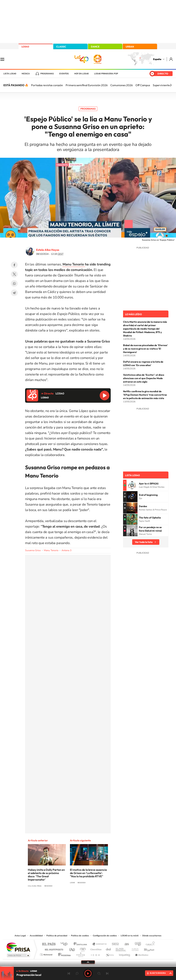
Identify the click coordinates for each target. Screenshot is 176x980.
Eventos (64, 74)
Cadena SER (114, 944)
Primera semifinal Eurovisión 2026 (87, 85)
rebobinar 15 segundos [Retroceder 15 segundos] (77, 973)
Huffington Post (53, 949)
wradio (82, 949)
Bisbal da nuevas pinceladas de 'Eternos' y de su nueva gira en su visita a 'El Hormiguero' (145, 349)
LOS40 (25, 47)
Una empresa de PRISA (18, 947)
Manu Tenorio (51, 550)
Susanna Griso (33, 550)
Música (26, 74)
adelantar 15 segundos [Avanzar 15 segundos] (99, 973)
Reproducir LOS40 (104, 395)
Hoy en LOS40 (81, 74)
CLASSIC (61, 47)
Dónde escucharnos (152, 936)
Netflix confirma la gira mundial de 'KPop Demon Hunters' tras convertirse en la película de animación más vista (145, 395)
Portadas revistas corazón (47, 85)
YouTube (81, 899)
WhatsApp (14, 283)
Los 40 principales (65, 944)
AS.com (125, 944)
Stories (109, 899)
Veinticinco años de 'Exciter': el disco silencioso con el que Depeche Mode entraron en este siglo (144, 378)
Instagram (67, 899)
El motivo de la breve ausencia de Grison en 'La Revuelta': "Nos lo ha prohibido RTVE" (88, 873)
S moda (110, 954)
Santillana (81, 944)
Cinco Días (95, 949)
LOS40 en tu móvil (130, 936)
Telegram (14, 293)
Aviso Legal (20, 936)
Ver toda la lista (144, 542)
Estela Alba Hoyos (48, 250)
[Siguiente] (171, 85)
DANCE (95, 47)
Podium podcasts (80, 954)
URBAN (130, 47)
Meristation (141, 954)
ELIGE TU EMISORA (158, 973)
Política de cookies (80, 936)
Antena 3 (66, 550)
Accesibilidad (36, 936)
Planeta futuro (134, 949)
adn (137, 944)
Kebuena (146, 949)
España (157, 59)
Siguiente (107, 973)
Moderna (64, 954)
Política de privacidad (57, 936)
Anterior (69, 973)
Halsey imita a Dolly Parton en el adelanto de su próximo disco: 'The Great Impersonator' (46, 875)
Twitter (14, 274)
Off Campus (143, 85)
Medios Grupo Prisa (18, 955)
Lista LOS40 (10, 74)
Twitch (102, 899)
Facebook (14, 265)
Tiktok (74, 899)
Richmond (47, 954)
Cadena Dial (108, 949)
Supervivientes (162, 85)
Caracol (149, 944)
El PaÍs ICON (95, 954)
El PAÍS (49, 944)
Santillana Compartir (100, 944)
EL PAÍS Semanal (121, 949)
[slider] (88, 966)
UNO (72, 949)
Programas (47, 74)
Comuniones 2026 (122, 85)
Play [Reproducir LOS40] (88, 973)
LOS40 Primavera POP (106, 74)
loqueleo (125, 954)
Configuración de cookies (105, 936)
